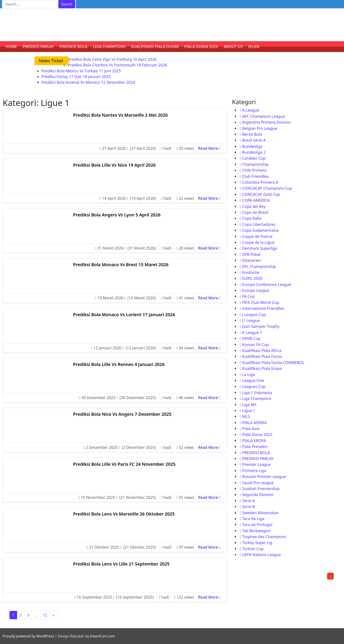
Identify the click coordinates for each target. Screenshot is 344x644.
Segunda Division (258, 494)
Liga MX (249, 405)
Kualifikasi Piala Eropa (262, 368)
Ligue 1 (249, 410)
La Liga (249, 375)
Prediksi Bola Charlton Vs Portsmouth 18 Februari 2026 (117, 65)
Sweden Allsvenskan (261, 513)
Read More (210, 148)
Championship (255, 164)
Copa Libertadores (259, 224)
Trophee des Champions (264, 537)
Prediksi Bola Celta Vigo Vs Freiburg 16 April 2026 (112, 59)
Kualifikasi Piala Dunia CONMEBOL (273, 362)
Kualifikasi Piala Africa (262, 350)
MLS (246, 416)
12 (45, 615)
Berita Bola (252, 134)
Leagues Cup (254, 386)
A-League (251, 110)
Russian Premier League (264, 476)
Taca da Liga (253, 519)
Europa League (256, 290)
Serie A (248, 501)
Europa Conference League (267, 284)
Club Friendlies (256, 176)
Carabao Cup (254, 158)
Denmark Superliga (260, 248)
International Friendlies (263, 308)
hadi (167, 148)
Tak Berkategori (256, 531)
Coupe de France (257, 236)
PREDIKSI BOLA (73, 46)
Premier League (257, 464)
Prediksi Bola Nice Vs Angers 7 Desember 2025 (122, 414)
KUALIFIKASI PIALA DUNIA (155, 46)
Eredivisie (251, 272)
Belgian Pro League (260, 128)
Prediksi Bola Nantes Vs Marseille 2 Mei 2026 (120, 115)
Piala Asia (251, 428)
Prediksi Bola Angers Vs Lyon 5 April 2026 (117, 215)
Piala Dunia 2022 (257, 434)
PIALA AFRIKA (254, 423)
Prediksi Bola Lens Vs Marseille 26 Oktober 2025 (124, 514)
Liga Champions (257, 398)
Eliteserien (252, 260)
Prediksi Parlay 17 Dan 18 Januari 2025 (76, 77)
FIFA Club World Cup (261, 302)
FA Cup (248, 296)
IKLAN (254, 46)
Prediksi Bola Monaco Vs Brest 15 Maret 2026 (121, 265)
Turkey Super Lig (257, 542)
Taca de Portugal (257, 524)
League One (253, 380)
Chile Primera (254, 170)
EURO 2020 (252, 278)
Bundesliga (252, 146)
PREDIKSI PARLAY (38, 46)
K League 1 (252, 332)
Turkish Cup (253, 549)
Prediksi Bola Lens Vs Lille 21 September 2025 (121, 564)
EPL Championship (259, 266)
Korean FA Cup (255, 344)
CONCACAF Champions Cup (267, 188)
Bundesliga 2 (254, 152)
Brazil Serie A (254, 140)
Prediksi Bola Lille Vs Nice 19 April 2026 (114, 165)
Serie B (248, 507)
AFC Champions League (264, 116)
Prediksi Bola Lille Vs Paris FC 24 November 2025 (124, 464)
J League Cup (254, 314)
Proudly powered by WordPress (28, 636)
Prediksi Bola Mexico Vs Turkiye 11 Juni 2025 (81, 71)
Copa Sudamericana (260, 230)
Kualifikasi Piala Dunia (262, 356)
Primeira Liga (254, 471)
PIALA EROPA (254, 441)
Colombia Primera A (260, 182)
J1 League (251, 320)
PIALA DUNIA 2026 (201, 46)
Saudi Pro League (258, 483)
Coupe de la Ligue (258, 242)
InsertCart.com (102, 636)
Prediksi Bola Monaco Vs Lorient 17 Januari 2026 (124, 315)
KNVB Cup (251, 338)
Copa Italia (252, 218)
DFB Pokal (251, 254)
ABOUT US (233, 46)
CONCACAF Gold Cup (261, 194)
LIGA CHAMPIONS (109, 46)
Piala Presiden (255, 446)
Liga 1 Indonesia (257, 392)
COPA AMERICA (256, 200)
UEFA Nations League (262, 555)
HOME (11, 46)
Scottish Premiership (261, 489)
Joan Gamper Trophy (261, 326)
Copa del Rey (254, 206)
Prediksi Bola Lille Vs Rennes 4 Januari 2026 (119, 364)
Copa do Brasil (255, 212)
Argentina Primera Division (267, 122)
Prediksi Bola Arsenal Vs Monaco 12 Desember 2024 (88, 82)
